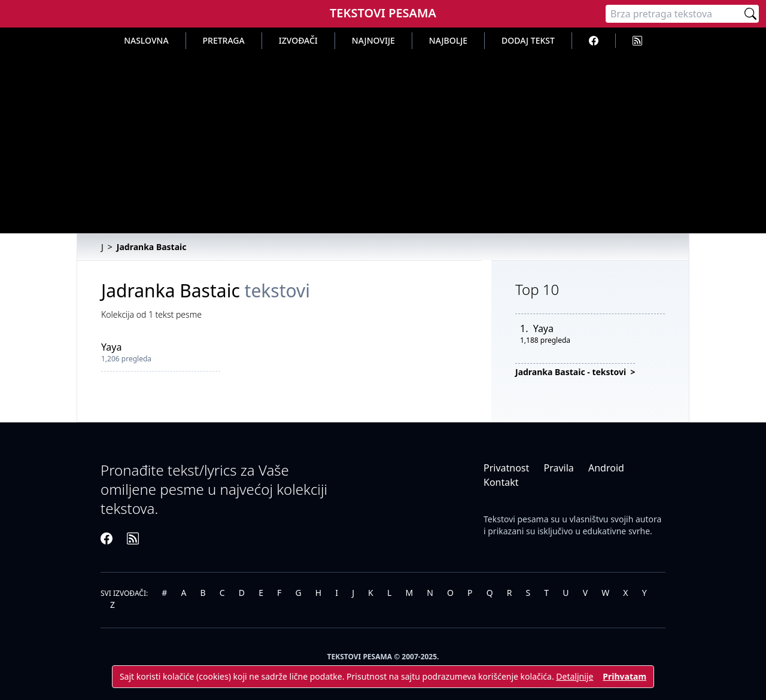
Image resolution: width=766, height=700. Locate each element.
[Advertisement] (383, 139)
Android (606, 468)
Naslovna (146, 40)
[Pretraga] (674, 14)
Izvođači (298, 40)
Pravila (558, 468)
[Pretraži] (750, 14)
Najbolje (448, 40)
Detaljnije (574, 676)
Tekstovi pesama (516, 519)
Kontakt (501, 482)
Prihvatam (624, 676)
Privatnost (506, 468)
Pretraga (224, 40)
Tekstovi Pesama (383, 13)
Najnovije (373, 40)
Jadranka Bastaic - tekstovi (572, 372)
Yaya (111, 347)
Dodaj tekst (528, 40)
